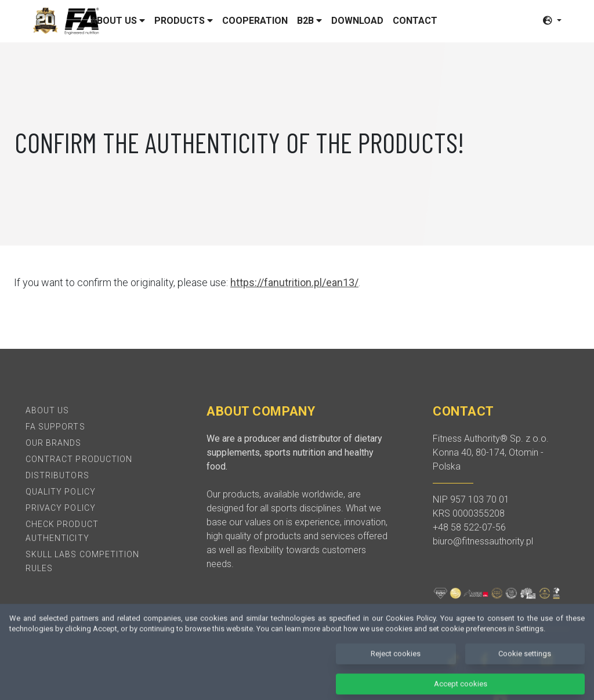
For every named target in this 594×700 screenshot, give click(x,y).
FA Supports (55, 427)
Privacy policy (61, 508)
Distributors (57, 475)
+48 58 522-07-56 (469, 527)
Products (184, 21)
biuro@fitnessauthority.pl (483, 541)
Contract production (79, 459)
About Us (47, 410)
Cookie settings (525, 663)
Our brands (54, 443)
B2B (309, 21)
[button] (552, 21)
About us (118, 21)
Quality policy (61, 492)
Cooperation (255, 21)
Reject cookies (396, 663)
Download (357, 21)
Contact (415, 21)
